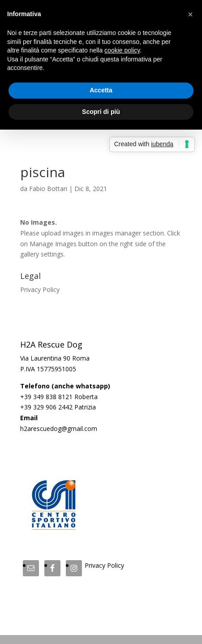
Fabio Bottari (48, 189)
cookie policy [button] (122, 50)
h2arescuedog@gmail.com (59, 429)
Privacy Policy (40, 289)
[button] (190, 14)
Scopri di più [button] (101, 112)
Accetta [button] (101, 90)
